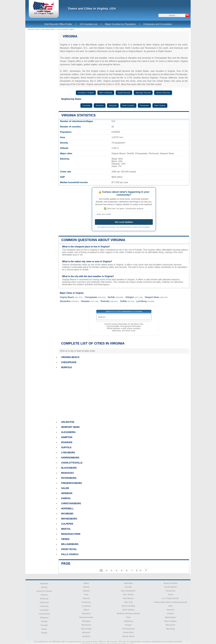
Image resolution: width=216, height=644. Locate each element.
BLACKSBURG (69, 468)
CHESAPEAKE (69, 362)
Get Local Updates (124, 222)
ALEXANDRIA (68, 432)
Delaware (44, 618)
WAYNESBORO (69, 519)
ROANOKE (67, 442)
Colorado (44, 606)
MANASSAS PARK (71, 534)
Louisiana (86, 606)
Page (66, 563)
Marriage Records (143, 93)
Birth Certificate (106, 93)
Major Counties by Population (120, 24)
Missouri (86, 632)
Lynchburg (141, 301)
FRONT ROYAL (69, 549)
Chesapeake (91, 297)
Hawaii (44, 633)
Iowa (86, 594)
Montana (86, 636)
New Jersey (128, 594)
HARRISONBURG (70, 458)
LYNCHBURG (68, 453)
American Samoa (44, 591)
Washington (170, 617)
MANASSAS (67, 473)
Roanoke (105, 301)
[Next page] (146, 570)
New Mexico (128, 598)
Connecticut (44, 614)
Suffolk (123, 301)
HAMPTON (67, 437)
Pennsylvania (128, 629)
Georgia (44, 625)
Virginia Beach (67, 297)
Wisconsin (170, 625)
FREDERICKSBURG (72, 483)
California (44, 602)
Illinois (86, 587)
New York (128, 602)
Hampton (85, 301)
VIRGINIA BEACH (70, 357)
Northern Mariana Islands (128, 613)
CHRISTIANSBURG (71, 503)
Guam (44, 629)
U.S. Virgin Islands (170, 598)
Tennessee (144, 105)
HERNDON (67, 493)
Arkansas (44, 599)
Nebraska (128, 583)
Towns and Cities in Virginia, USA (92, 9)
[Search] (187, 15)
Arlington (130, 297)
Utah (170, 606)
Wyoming (170, 629)
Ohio (128, 617)
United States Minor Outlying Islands (170, 602)
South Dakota (170, 587)
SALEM (65, 488)
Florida (44, 621)
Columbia (86, 105)
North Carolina (128, 105)
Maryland (113, 105)
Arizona (44, 595)
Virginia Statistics (78, 115)
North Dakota (128, 610)
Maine (86, 610)
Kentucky (100, 105)
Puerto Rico (128, 632)
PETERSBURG (69, 478)
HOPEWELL (67, 509)
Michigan (86, 621)
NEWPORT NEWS (70, 427)
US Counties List (89, 24)
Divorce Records (163, 93)
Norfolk (111, 297)
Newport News (152, 297)
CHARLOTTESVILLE (72, 463)
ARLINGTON (68, 422)
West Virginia (160, 105)
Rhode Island (128, 636)
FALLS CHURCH (70, 554)
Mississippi (86, 629)
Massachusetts (86, 617)
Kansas (86, 598)
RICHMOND (67, 514)
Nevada (128, 587)
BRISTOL (66, 529)
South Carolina (170, 583)
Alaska (44, 587)
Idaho (86, 583)
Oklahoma (128, 621)
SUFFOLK (66, 447)
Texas (170, 594)
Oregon (128, 625)
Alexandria (65, 301)
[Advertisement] (124, 395)
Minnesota (86, 625)
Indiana (86, 591)
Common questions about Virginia (93, 240)
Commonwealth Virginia (65, 29)
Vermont (170, 610)
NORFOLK (67, 367)
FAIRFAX (66, 498)
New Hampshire (128, 591)
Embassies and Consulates (158, 24)
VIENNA (65, 539)
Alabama (44, 583)
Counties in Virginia (86, 93)
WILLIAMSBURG (70, 544)
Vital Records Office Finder (58, 24)
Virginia (170, 613)
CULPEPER (67, 524)
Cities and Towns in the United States (41, 29)
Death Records (124, 93)
